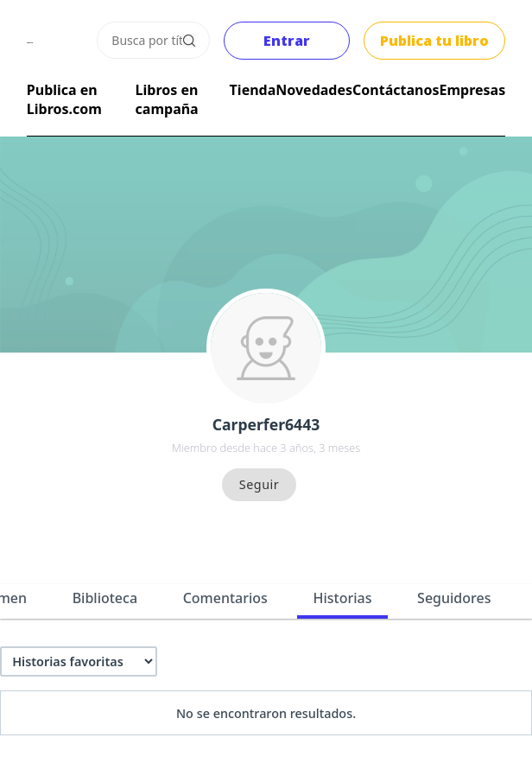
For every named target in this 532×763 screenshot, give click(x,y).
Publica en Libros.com (64, 99)
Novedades (314, 90)
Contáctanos (396, 90)
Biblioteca (105, 598)
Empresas (472, 90)
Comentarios (225, 598)
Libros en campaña (167, 99)
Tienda (253, 90)
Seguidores (454, 598)
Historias (343, 598)
